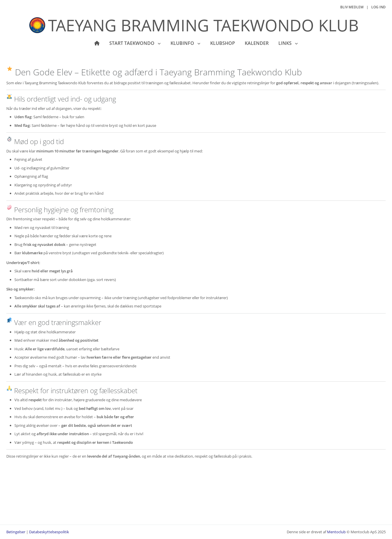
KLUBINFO (183, 43)
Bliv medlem (352, 7)
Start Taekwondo (132, 43)
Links (286, 43)
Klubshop (223, 43)
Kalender (257, 43)
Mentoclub (336, 532)
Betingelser (16, 532)
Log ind (378, 7)
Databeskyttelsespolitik (49, 532)
